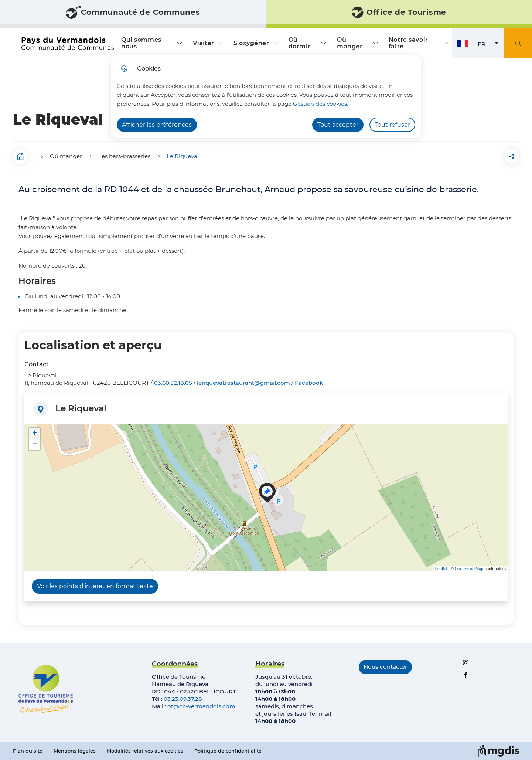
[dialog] (266, 97)
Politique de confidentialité (228, 751)
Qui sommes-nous (142, 43)
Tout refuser (392, 125)
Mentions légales (75, 751)
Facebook (309, 383)
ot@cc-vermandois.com (201, 706)
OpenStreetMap (469, 569)
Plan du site (28, 751)
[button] (470, 156)
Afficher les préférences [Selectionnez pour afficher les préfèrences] (157, 125)
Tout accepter (338, 125)
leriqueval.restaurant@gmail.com (243, 383)
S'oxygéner (251, 43)
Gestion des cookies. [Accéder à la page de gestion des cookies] (320, 104)
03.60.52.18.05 (173, 383)
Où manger (350, 43)
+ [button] (35, 434)
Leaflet (441, 569)
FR (491, 46)
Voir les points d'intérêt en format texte (95, 586)
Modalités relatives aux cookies (145, 751)
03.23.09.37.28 (183, 699)
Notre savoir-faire (410, 43)
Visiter (204, 43)
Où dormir (300, 43)
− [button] (35, 445)
